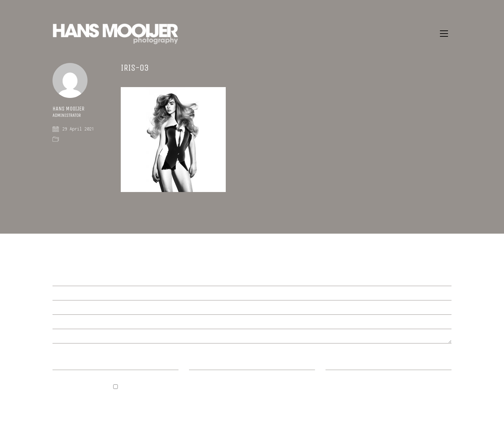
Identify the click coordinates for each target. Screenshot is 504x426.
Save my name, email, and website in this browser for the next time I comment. (108, 399)
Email (199, 364)
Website (335, 364)
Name (61, 364)
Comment (62, 279)
